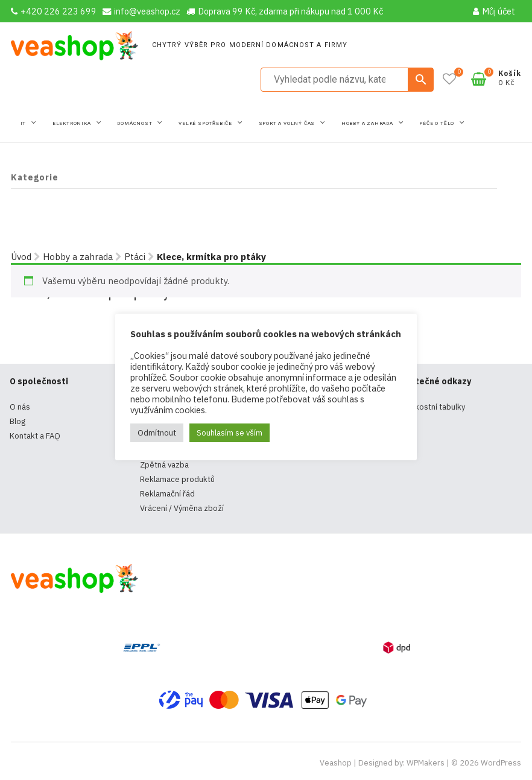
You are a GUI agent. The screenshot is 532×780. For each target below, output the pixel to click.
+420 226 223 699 (54, 11)
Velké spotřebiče (206, 123)
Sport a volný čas (288, 123)
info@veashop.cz (141, 11)
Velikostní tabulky (433, 407)
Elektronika (73, 123)
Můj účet (494, 11)
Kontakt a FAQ (35, 436)
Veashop (336, 763)
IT (24, 123)
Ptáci (135, 257)
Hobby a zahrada (368, 123)
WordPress (501, 763)
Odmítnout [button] (157, 433)
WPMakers (426, 763)
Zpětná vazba (164, 465)
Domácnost (135, 123)
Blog (17, 421)
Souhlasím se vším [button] (230, 433)
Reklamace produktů (177, 479)
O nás (20, 407)
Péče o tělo (438, 123)
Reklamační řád (167, 494)
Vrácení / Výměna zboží (182, 508)
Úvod (21, 257)
